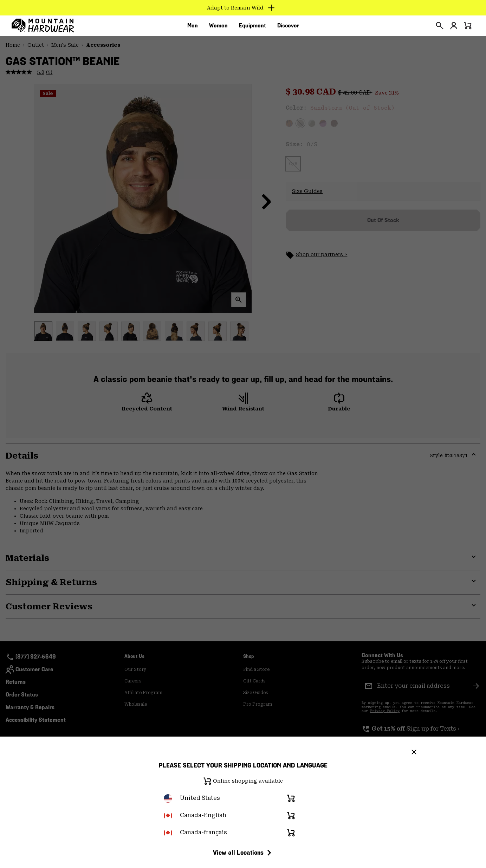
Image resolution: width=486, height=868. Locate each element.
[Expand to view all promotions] (243, 8)
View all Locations (243, 853)
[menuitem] (193, 28)
